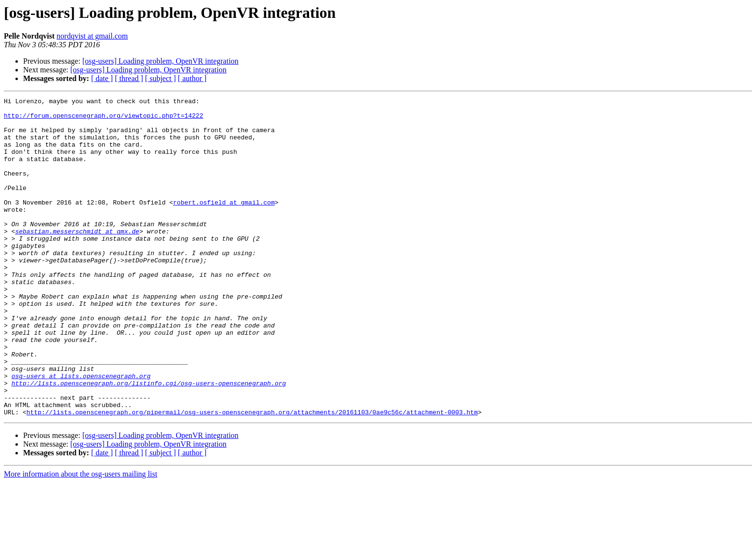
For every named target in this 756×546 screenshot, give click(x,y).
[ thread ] (129, 78)
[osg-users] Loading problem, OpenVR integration (161, 61)
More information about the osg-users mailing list (81, 538)
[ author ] (192, 78)
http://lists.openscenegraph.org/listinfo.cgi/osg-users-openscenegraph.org (149, 441)
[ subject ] (161, 78)
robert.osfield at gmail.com (224, 224)
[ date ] (102, 78)
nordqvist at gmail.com (92, 36)
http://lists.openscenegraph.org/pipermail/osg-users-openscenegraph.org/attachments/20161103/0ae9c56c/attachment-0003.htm (252, 476)
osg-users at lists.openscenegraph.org (81, 432)
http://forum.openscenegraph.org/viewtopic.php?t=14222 (103, 120)
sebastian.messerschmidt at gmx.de (77, 259)
